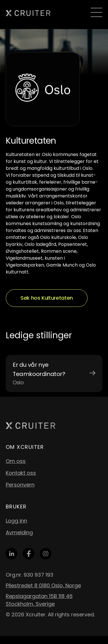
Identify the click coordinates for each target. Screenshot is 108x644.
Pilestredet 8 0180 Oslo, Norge (43, 585)
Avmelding (19, 532)
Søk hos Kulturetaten (47, 298)
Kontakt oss (21, 473)
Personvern (20, 485)
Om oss (16, 461)
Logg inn (16, 521)
